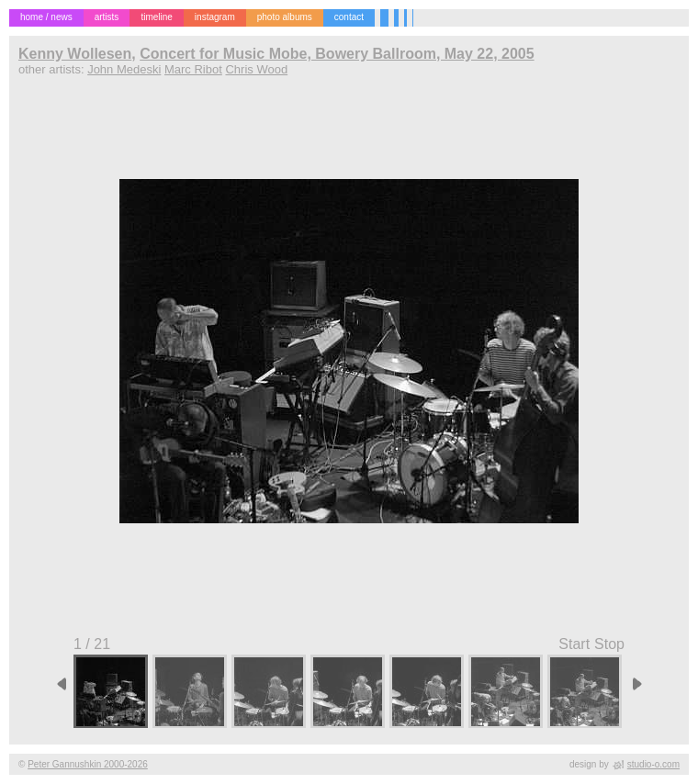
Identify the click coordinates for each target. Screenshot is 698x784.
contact (349, 17)
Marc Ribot (193, 69)
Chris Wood (256, 69)
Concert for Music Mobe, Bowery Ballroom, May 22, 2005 (337, 54)
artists (107, 17)
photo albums (285, 17)
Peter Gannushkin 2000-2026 (88, 764)
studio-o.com (653, 764)
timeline (156, 17)
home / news (46, 17)
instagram (215, 17)
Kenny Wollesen (75, 54)
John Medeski (124, 69)
